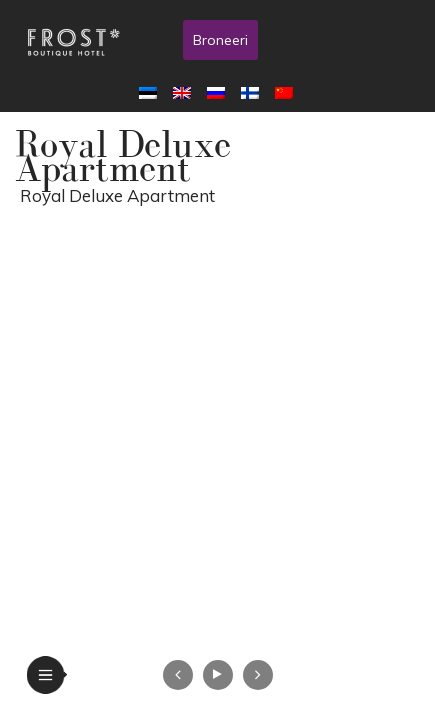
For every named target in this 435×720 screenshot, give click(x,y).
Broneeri (220, 40)
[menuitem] (152, 92)
